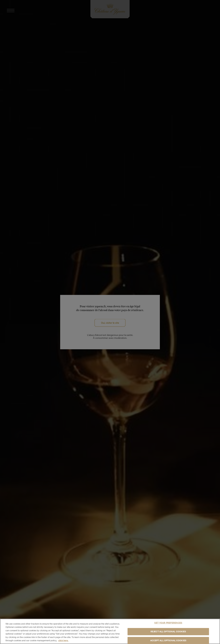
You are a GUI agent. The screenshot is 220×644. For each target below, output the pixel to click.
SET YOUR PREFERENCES (168, 623)
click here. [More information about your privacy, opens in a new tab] (63, 640)
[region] (110, 631)
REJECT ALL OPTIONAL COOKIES (168, 631)
